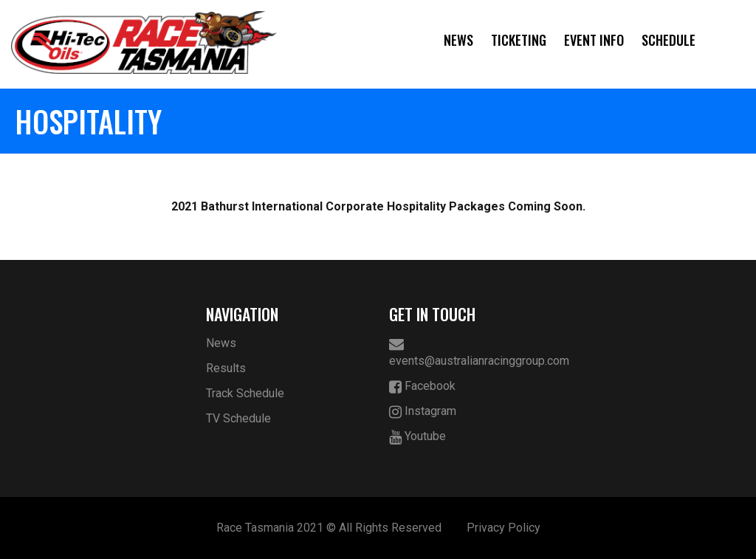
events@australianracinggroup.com (470, 352)
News (458, 40)
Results (226, 368)
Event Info (594, 40)
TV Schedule (238, 418)
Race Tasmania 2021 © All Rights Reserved (329, 528)
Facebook (422, 387)
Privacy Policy (504, 528)
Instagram (423, 412)
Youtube (417, 437)
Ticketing (519, 40)
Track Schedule (245, 393)
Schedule (669, 40)
